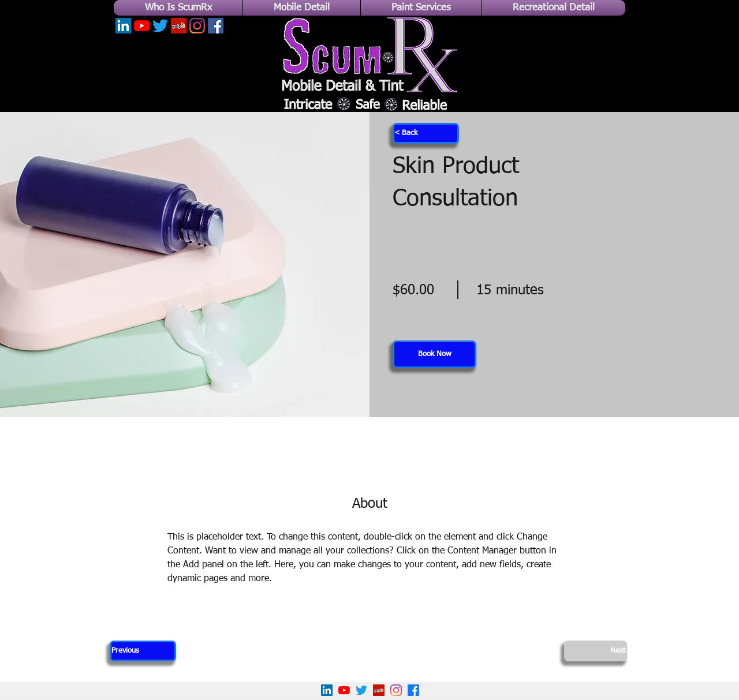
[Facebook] (216, 26)
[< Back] (426, 133)
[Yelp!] (379, 690)
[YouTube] (142, 26)
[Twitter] (160, 26)
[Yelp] (179, 26)
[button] (434, 354)
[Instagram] (197, 26)
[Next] (596, 651)
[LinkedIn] (123, 26)
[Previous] (143, 651)
